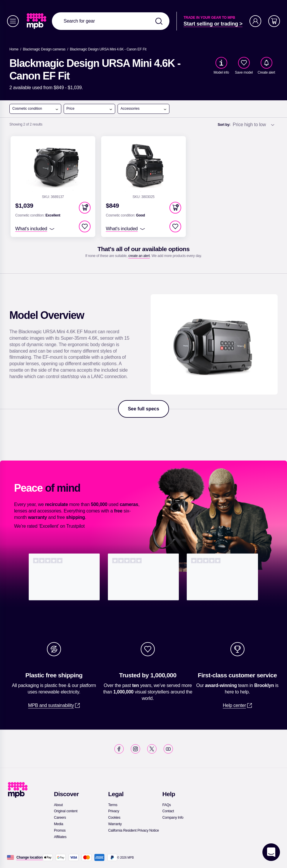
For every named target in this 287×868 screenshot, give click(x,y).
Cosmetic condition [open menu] (35, 109)
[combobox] (111, 21)
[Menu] (13, 21)
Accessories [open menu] (144, 109)
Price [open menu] (90, 109)
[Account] (255, 21)
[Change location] (30, 857)
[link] (37, 21)
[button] (85, 208)
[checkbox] (244, 63)
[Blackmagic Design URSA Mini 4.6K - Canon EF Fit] (108, 49)
